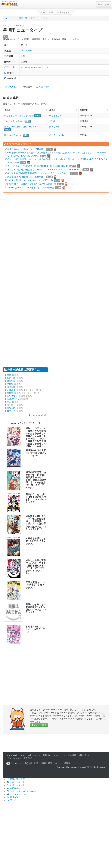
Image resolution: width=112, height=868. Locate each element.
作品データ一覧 (16, 785)
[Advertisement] (28, 280)
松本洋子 (11, 405)
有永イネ (11, 411)
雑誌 (50, 763)
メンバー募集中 (39, 725)
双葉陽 (10, 393)
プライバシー (59, 755)
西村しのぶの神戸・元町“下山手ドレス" (23, 127)
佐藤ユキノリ (13, 399)
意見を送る (14, 797)
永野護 (52, 121)
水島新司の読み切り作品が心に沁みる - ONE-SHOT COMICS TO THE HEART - (45, 170)
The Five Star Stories (14, 121)
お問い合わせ (84, 755)
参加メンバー (34, 755)
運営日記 (28, 758)
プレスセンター (14, 758)
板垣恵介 (11, 381)
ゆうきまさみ (56, 115)
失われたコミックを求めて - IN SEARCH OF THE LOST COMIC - (38, 166)
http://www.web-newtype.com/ (35, 67)
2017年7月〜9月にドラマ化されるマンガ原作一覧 (31, 188)
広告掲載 (72, 755)
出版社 (43, 763)
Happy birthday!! (38, 415)
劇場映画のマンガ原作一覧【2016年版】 (26, 177)
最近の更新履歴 (16, 779)
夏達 (9, 375)
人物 (30, 763)
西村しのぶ (55, 127)
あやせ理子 (12, 396)
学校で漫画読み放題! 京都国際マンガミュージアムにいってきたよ (38, 173)
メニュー (103, 5)
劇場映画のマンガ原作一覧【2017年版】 (26, 149)
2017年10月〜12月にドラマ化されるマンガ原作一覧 (32, 184)
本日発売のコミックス (19, 788)
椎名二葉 (11, 408)
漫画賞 (67, 763)
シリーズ (58, 763)
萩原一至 (11, 378)
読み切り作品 (43, 87)
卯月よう (11, 390)
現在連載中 (27, 87)
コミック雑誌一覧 (19, 18)
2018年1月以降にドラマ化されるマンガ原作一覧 (30, 180)
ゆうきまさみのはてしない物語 (19, 115)
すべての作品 (11, 87)
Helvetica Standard (13, 135)
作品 (36, 763)
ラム (9, 402)
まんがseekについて (16, 755)
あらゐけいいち (57, 135)
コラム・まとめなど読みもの (22, 791)
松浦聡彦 (11, 387)
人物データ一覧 (16, 782)
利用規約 (47, 755)
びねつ (10, 384)
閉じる (12, 800)
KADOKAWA (27, 51)
